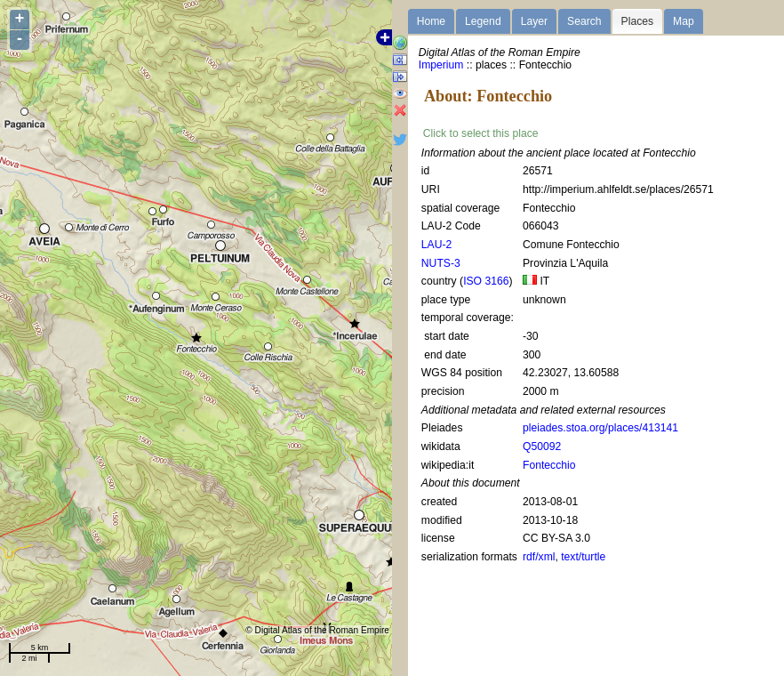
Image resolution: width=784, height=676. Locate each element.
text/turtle (583, 557)
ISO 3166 (486, 281)
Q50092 (542, 447)
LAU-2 (436, 245)
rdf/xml (539, 557)
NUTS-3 (441, 263)
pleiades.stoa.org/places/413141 (600, 428)
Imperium (441, 65)
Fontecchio (549, 465)
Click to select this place (481, 133)
